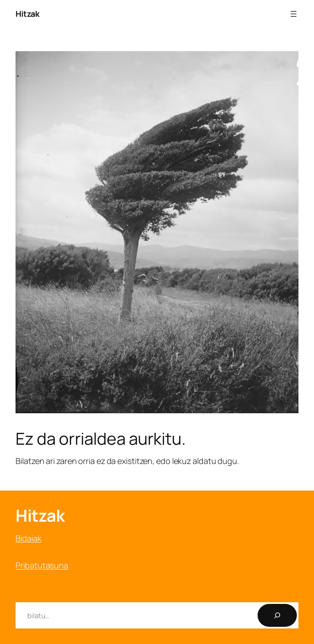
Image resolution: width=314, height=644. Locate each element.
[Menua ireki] (294, 14)
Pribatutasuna (42, 565)
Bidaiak (28, 538)
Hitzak (27, 14)
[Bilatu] (277, 615)
